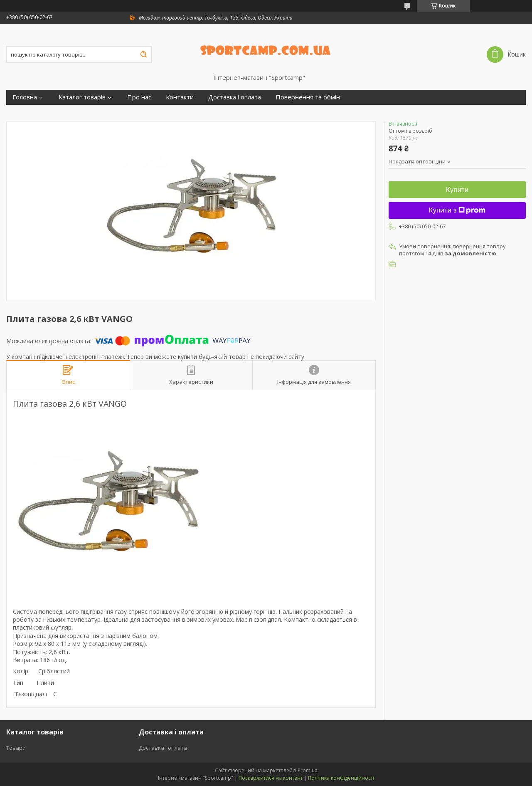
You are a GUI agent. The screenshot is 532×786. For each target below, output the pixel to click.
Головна (25, 97)
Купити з (457, 210)
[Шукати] (143, 54)
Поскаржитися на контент (271, 778)
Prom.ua (308, 770)
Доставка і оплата (235, 97)
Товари (16, 748)
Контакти (180, 97)
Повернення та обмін (308, 97)
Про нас (139, 97)
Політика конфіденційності (341, 778)
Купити (457, 190)
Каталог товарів (82, 97)
